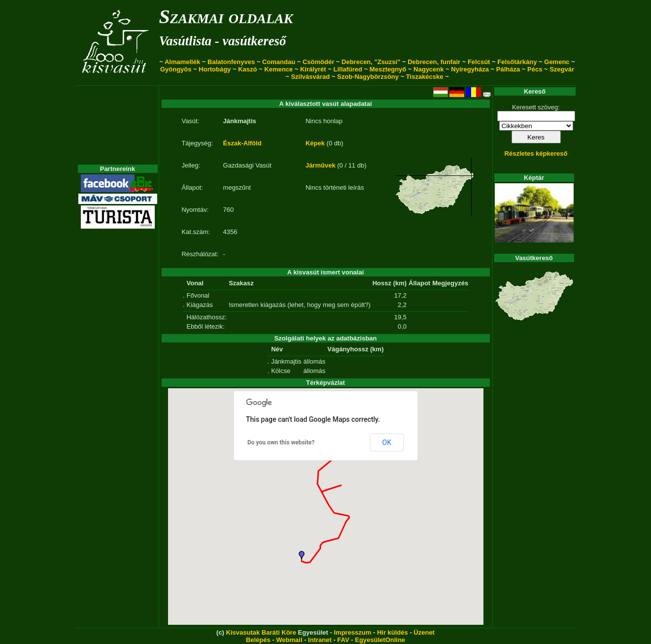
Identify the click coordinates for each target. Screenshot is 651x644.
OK (387, 442)
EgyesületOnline (380, 640)
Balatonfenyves (231, 62)
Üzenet (424, 632)
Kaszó (247, 69)
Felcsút (479, 62)
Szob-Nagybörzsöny (368, 77)
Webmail (289, 640)
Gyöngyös (176, 69)
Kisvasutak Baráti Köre (261, 632)
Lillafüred (348, 69)
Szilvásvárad (310, 77)
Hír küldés (393, 632)
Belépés (258, 640)
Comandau (279, 62)
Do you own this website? (281, 442)
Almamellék (182, 62)
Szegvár (562, 69)
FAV (343, 640)
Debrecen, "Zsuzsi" (371, 62)
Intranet (320, 640)
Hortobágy (215, 69)
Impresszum (352, 632)
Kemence (278, 69)
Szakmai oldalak (226, 17)
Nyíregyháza (470, 69)
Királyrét (313, 69)
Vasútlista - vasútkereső (223, 41)
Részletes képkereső (536, 153)
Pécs (535, 69)
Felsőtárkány (517, 62)
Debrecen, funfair (434, 62)
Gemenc (557, 62)
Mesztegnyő (388, 69)
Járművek (321, 165)
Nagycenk (428, 69)
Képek (315, 143)
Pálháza (508, 69)
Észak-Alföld (242, 143)
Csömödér (318, 62)
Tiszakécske (425, 77)
